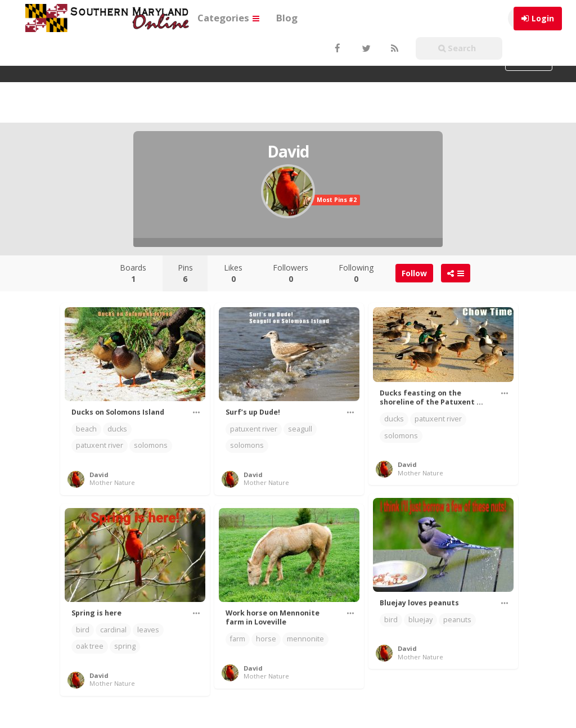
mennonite (305, 639)
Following (356, 273)
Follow (414, 273)
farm (238, 639)
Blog (287, 18)
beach (86, 429)
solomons (151, 445)
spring (125, 646)
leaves (148, 630)
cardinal (113, 630)
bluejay (420, 620)
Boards (133, 273)
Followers (291, 273)
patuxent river (100, 445)
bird (391, 620)
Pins (185, 273)
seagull (300, 429)
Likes (233, 273)
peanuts (457, 620)
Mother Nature (112, 482)
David (99, 475)
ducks (117, 429)
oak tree (90, 646)
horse (266, 639)
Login (543, 18)
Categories (228, 18)
